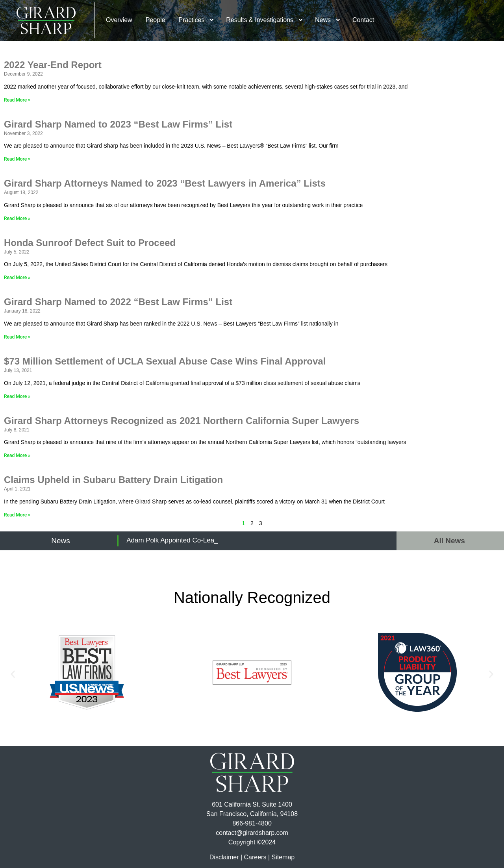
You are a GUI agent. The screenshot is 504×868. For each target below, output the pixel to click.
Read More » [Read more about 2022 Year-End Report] (17, 100)
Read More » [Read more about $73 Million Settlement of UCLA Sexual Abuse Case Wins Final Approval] (17, 396)
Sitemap (283, 857)
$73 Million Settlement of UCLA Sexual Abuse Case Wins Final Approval (168, 361)
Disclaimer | (226, 857)
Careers (255, 857)
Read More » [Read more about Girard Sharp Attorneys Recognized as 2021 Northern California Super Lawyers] (17, 455)
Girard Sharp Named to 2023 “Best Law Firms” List (118, 124)
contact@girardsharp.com (252, 833)
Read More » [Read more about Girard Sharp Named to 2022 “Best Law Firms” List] (17, 337)
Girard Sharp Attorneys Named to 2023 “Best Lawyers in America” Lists (165, 183)
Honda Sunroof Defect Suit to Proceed (90, 243)
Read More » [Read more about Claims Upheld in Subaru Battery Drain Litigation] (17, 515)
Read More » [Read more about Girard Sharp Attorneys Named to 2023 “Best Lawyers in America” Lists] (17, 218)
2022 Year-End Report (53, 65)
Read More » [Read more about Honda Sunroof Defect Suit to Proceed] (17, 278)
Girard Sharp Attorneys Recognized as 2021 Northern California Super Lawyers (182, 421)
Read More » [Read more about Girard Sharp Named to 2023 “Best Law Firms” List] (17, 159)
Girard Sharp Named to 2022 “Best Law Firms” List (118, 302)
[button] (13, 674)
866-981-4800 (252, 823)
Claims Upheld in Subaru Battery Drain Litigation (113, 480)
